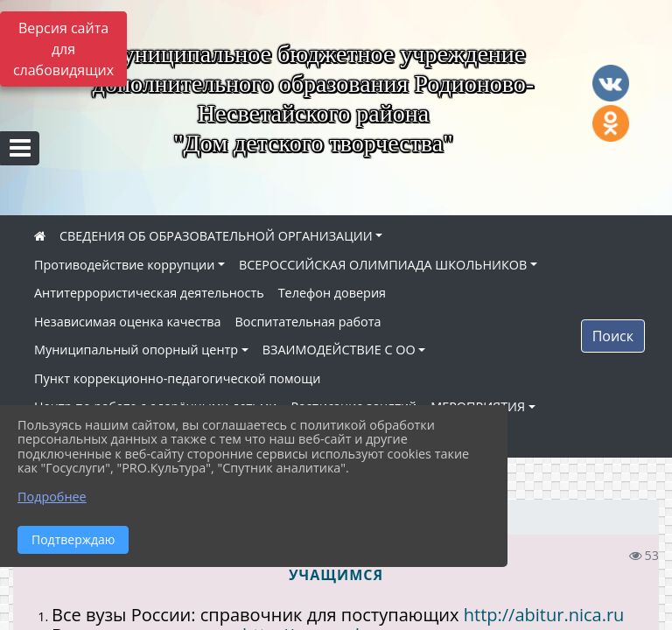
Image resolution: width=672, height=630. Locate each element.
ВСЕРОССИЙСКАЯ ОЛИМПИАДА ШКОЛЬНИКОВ (383, 265)
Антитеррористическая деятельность (149, 293)
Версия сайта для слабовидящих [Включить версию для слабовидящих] (63, 49)
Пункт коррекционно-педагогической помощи (177, 378)
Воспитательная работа (308, 322)
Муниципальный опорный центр (136, 350)
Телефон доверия (332, 293)
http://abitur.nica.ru (544, 615)
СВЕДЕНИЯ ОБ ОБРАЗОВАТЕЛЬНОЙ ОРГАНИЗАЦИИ (216, 236)
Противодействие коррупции (124, 265)
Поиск (613, 336)
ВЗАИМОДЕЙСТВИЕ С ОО (339, 350)
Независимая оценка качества (128, 322)
